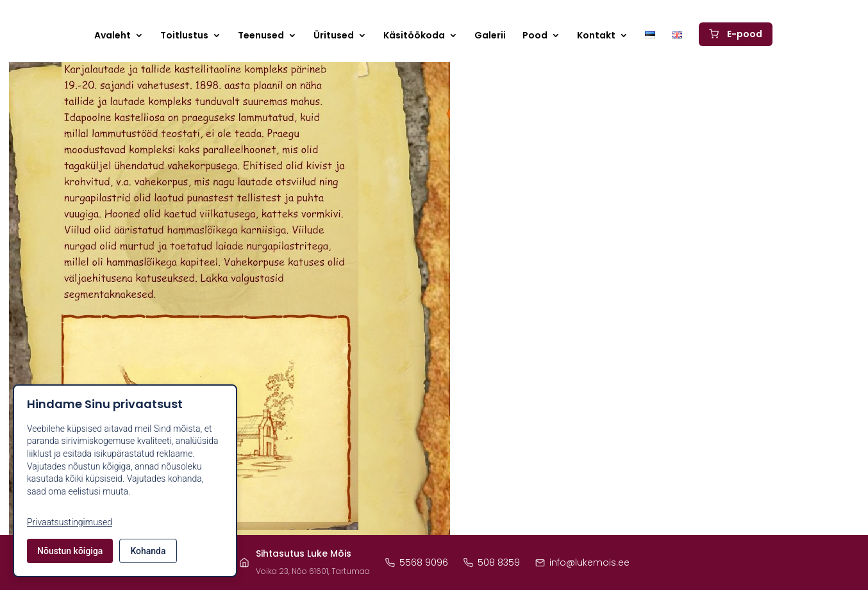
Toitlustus (184, 36)
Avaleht (113, 36)
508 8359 (492, 562)
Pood (535, 36)
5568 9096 (417, 562)
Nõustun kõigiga (70, 551)
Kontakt (596, 36)
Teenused (261, 36)
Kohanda (148, 551)
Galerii (490, 36)
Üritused (334, 36)
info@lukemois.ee (582, 562)
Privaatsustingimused (70, 522)
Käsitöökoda (414, 36)
